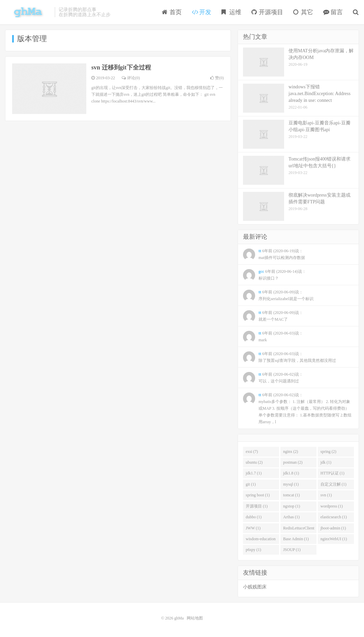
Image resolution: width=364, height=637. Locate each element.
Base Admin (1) (296, 539)
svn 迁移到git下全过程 (121, 67)
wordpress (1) (332, 506)
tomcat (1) (292, 495)
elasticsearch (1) (334, 517)
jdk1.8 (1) (291, 473)
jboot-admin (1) (333, 528)
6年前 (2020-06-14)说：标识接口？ (275, 275)
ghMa (28, 12)
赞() (217, 78)
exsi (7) (252, 452)
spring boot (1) (258, 495)
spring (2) (328, 452)
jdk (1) (326, 462)
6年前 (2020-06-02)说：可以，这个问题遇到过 (273, 378)
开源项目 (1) (257, 506)
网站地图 (195, 618)
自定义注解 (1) (333, 484)
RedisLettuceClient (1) (299, 529)
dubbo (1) (254, 517)
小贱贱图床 (255, 587)
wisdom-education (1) (261, 540)
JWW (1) (253, 528)
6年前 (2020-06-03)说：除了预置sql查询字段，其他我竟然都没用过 (290, 357)
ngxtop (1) (292, 506)
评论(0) (131, 78)
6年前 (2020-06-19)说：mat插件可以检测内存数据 (274, 255)
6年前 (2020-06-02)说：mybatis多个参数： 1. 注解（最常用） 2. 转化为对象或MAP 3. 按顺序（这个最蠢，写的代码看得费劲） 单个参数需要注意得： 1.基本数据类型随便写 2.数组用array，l (297, 408)
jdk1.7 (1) (254, 473)
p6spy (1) (253, 550)
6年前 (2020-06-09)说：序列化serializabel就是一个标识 (278, 296)
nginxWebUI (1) (334, 539)
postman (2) (293, 462)
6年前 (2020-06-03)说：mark (273, 337)
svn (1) (326, 495)
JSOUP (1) (292, 550)
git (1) (251, 484)
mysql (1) (291, 484)
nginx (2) (291, 452)
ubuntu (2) (254, 462)
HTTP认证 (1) (332, 473)
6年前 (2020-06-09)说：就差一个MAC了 (273, 316)
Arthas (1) (291, 517)
